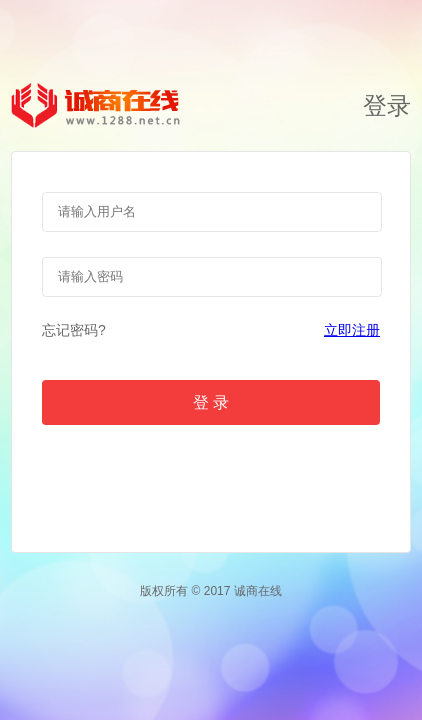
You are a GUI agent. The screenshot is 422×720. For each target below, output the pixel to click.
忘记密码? (74, 330)
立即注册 (352, 330)
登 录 (211, 402)
